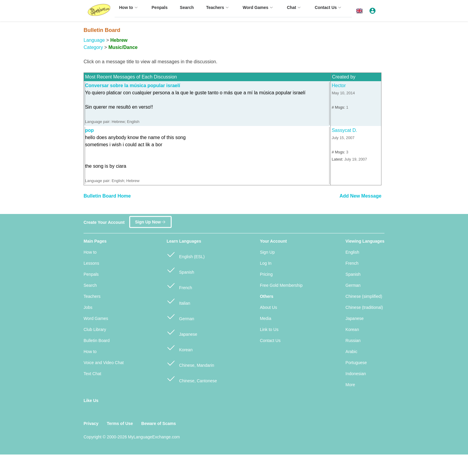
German (180, 316)
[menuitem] (129, 10)
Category (93, 47)
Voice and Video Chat (104, 363)
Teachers (92, 296)
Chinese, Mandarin (190, 363)
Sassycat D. (344, 130)
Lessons (91, 263)
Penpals (91, 274)
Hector (339, 86)
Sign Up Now (150, 219)
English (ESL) (185, 254)
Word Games (96, 318)
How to (90, 252)
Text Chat (92, 374)
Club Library (95, 329)
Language (94, 40)
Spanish (180, 270)
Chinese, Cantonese (192, 378)
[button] (360, 11)
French (179, 285)
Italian (178, 301)
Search (90, 285)
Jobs (88, 307)
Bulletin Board (97, 341)
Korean (180, 347)
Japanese (182, 332)
